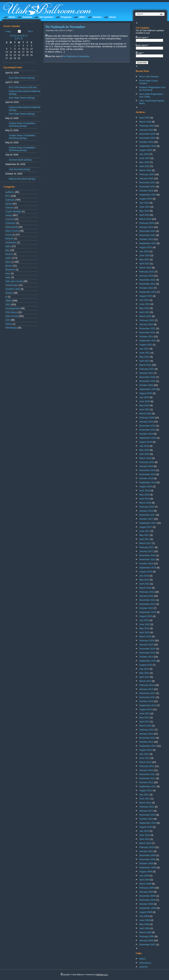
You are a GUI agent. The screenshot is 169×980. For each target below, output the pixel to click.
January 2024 (146, 227)
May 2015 (144, 628)
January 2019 (146, 466)
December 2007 (147, 944)
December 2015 (147, 600)
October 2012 (146, 742)
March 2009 (145, 884)
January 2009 (146, 892)
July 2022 (144, 300)
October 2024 (146, 191)
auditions (10, 192)
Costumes (10, 223)
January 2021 (146, 373)
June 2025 (145, 158)
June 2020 (145, 401)
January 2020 (146, 422)
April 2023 (144, 264)
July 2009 (144, 876)
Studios (9, 293)
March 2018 (145, 503)
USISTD (143, 967)
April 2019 (144, 454)
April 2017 (144, 539)
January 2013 (146, 734)
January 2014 (146, 689)
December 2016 (147, 555)
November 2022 (147, 284)
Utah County (12, 316)
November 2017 (147, 515)
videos (9, 324)
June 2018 (145, 491)
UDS (8, 304)
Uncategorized (13, 308)
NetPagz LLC (102, 975)
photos (9, 266)
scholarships (12, 285)
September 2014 (148, 661)
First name (142, 37)
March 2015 (145, 636)
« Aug (8, 31)
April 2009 (144, 880)
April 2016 (144, 584)
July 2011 (144, 795)
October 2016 (146, 563)
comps (9, 215)
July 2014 (144, 669)
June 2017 (145, 531)
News (8, 262)
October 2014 (146, 657)
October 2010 (146, 819)
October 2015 (146, 608)
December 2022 (147, 280)
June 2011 (145, 799)
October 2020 (146, 385)
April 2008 (144, 928)
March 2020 (145, 414)
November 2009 (147, 859)
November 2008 (147, 900)
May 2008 (144, 924)
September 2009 (148, 867)
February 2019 (147, 462)
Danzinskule (12, 227)
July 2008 (144, 916)
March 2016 (145, 588)
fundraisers (11, 242)
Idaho (8, 246)
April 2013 (144, 722)
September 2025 (148, 146)
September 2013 (148, 705)
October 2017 (146, 519)
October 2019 (146, 434)
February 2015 (147, 640)
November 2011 (147, 778)
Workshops (11, 328)
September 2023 (148, 243)
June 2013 (145, 713)
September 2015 (148, 612)
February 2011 (147, 807)
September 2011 (148, 786)
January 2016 (146, 596)
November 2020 (147, 381)
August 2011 (146, 790)
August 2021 (146, 345)
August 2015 (146, 616)
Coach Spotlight (13, 211)
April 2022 (144, 312)
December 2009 (147, 855)
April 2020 (144, 409)
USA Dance (11, 312)
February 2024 (147, 223)
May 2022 (144, 308)
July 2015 (144, 620)
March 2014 (145, 681)
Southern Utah (13, 289)
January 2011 (146, 811)
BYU (8, 196)
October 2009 (146, 863)
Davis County (12, 231)
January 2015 (146, 645)
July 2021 (144, 349)
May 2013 (144, 718)
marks (8, 258)
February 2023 (147, 272)
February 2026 (147, 126)
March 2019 (145, 458)
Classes (9, 208)
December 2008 (147, 896)
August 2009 (146, 872)
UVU (8, 320)
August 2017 (146, 527)
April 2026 (144, 118)
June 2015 (145, 624)
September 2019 (148, 438)
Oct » (31, 31)
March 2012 (145, 762)
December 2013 (147, 693)
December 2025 (147, 134)
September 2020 (19, 37)
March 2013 (145, 726)
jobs (7, 250)
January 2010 (146, 851)
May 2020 (144, 405)
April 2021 (144, 361)
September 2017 (148, 523)
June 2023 (145, 255)
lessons (9, 254)
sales (8, 277)
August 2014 (146, 665)
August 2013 (146, 709)
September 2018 (148, 482)
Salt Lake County (14, 281)
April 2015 (144, 632)
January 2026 (146, 130)
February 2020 (147, 418)
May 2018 (144, 495)
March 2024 (145, 219)
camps (9, 204)
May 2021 (144, 357)
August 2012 (146, 750)
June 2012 (145, 758)
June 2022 (145, 304)
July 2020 (144, 397)
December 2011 (147, 774)
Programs (66, 17)
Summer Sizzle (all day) (20, 160)
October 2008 (146, 904)
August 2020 (146, 393)
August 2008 (146, 912)
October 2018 (146, 478)
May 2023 (144, 259)
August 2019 (146, 442)
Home (12, 17)
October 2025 (146, 142)
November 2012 (147, 738)
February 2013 (147, 730)
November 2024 (147, 187)
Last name (142, 45)
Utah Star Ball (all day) (19, 169)
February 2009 (147, 888)
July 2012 (144, 754)
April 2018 (144, 499)
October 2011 (146, 782)
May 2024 (144, 211)
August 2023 (146, 247)
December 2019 (147, 426)
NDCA (143, 959)
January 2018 (146, 511)
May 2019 (144, 450)
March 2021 (145, 365)
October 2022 (146, 288)
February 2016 (147, 592)
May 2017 (144, 535)
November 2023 (147, 235)
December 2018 (147, 470)
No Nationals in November (65, 27)
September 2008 (148, 908)
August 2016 (146, 572)
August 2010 (146, 827)
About (112, 17)
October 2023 (146, 239)
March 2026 (145, 122)
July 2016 (144, 576)
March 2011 (145, 803)
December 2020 (147, 377)
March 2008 (145, 932)
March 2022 (145, 316)
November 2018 (147, 474)
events (9, 235)
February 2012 (147, 766)
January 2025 (146, 178)
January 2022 (146, 324)
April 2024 (144, 215)
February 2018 (147, 507)
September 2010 (148, 823)
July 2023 (144, 251)
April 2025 (144, 166)
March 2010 (145, 843)
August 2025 (146, 150)
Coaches (27, 17)
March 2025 (145, 170)
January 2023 (146, 276)
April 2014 (144, 677)
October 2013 (146, 701)
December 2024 (147, 182)
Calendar (10, 200)
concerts (10, 219)
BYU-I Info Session (149, 77)
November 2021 (147, 332)
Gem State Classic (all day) (22, 78)
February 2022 (147, 320)
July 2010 (144, 831)
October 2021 (146, 337)
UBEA (82, 17)
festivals (9, 239)
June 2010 (145, 835)
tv (6, 297)
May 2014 (144, 673)
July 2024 (144, 203)
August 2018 (146, 486)
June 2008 (145, 920)
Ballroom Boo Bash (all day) (22, 179)
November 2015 (147, 604)
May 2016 (144, 580)
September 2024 (148, 195)
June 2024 (145, 207)
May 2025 (144, 162)
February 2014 (147, 685)
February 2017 (147, 547)
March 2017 (145, 543)
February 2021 (147, 369)
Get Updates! (47, 17)
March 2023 (145, 268)
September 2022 (148, 292)
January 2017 (146, 551)
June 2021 (145, 353)
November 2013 (147, 697)
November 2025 (147, 138)
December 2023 (147, 231)
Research (10, 270)
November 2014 (147, 653)
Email (140, 53)
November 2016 (147, 559)
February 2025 (147, 174)
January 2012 (146, 770)
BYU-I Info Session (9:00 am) (23, 87)
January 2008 (146, 940)
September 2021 (148, 341)
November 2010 (147, 815)
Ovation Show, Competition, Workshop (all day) (22, 125)
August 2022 (146, 296)
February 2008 (147, 936)
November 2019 (147, 430)
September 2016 (148, 568)
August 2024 (146, 199)
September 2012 (148, 746)
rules (8, 273)
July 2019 (144, 446)
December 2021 (147, 328)
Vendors (97, 17)
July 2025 (144, 154)
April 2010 (144, 839)
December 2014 (147, 649)
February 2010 (147, 847)
